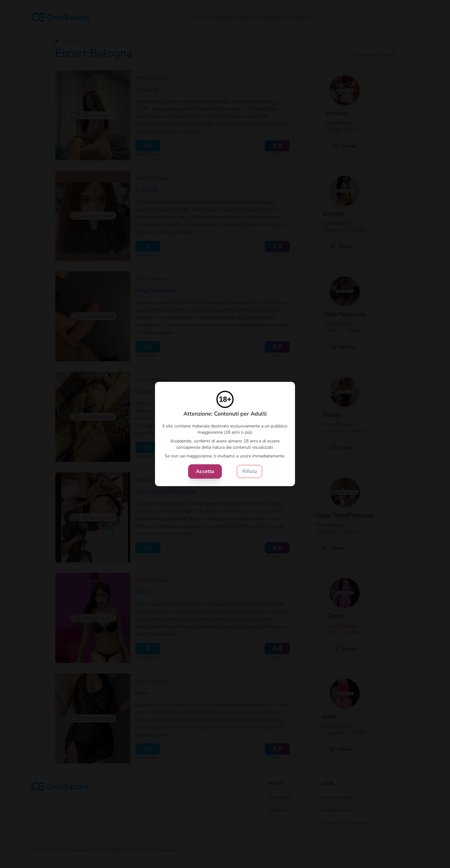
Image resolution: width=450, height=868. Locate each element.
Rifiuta (250, 471)
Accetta (205, 471)
